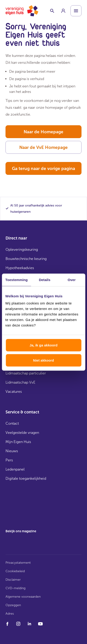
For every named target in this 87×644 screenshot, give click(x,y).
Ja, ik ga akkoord (44, 345)
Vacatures (14, 392)
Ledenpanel (15, 469)
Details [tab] (45, 280)
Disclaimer (13, 580)
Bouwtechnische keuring (26, 259)
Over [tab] (72, 280)
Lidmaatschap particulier (26, 373)
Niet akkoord (43, 360)
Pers (9, 460)
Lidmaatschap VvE (20, 382)
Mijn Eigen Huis (18, 442)
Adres (10, 614)
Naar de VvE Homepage (43, 147)
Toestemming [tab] (17, 280)
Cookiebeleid (15, 571)
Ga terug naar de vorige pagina (43, 169)
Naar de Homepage (43, 132)
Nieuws (12, 451)
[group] (63, 11)
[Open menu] (76, 11)
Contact (12, 423)
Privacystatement (18, 563)
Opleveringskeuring (22, 250)
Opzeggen (13, 605)
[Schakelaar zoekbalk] (52, 11)
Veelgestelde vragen (22, 433)
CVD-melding (15, 588)
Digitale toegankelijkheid (26, 478)
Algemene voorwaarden (23, 597)
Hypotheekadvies (20, 268)
